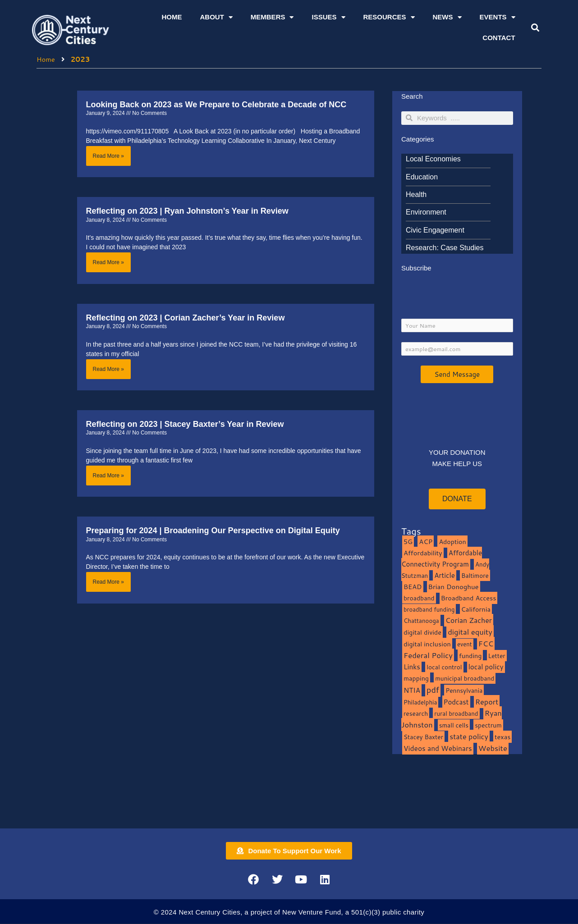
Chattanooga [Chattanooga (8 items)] (421, 621)
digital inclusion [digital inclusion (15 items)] (427, 644)
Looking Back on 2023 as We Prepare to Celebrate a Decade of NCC (216, 104)
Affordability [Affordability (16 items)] (423, 553)
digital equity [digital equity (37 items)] (470, 633)
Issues (328, 17)
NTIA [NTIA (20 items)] (412, 691)
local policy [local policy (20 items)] (486, 668)
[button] (535, 28)
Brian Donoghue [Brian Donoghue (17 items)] (454, 588)
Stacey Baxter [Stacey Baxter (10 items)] (423, 737)
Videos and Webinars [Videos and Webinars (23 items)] (438, 749)
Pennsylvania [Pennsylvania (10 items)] (464, 691)
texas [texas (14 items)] (502, 737)
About (216, 17)
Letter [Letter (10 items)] (497, 656)
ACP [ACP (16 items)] (426, 542)
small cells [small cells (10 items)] (454, 726)
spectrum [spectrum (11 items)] (488, 726)
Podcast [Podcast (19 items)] (456, 702)
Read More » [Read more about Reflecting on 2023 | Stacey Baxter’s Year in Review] (108, 476)
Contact (499, 38)
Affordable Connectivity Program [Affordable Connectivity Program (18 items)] (442, 559)
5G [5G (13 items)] (408, 542)
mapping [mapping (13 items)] (416, 679)
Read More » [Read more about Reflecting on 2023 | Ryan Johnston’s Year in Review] (108, 262)
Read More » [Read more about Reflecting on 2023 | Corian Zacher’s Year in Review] (108, 369)
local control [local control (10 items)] (444, 668)
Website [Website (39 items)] (493, 748)
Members (272, 17)
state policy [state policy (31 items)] (469, 737)
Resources (389, 17)
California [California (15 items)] (476, 610)
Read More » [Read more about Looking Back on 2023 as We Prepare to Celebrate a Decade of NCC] (108, 156)
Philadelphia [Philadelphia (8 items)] (420, 702)
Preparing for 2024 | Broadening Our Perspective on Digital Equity (213, 531)
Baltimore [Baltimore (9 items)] (475, 576)
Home (172, 17)
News (447, 17)
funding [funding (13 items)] (470, 656)
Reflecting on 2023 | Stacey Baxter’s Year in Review (185, 424)
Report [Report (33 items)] (487, 702)
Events (498, 17)
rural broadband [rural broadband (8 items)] (456, 714)
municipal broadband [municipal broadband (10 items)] (465, 679)
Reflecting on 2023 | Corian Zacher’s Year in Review (186, 318)
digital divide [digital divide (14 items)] (422, 633)
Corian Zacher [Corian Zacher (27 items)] (469, 621)
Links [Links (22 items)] (412, 668)
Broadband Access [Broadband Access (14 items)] (469, 598)
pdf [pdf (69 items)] (433, 690)
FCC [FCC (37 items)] (486, 644)
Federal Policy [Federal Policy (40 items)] (428, 656)
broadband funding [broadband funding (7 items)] (429, 610)
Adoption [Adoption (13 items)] (452, 542)
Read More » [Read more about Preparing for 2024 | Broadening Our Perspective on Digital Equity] (108, 582)
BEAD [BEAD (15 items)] (413, 588)
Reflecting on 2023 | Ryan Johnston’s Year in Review (187, 211)
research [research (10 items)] (416, 714)
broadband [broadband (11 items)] (419, 598)
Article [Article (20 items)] (445, 576)
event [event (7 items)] (465, 645)
